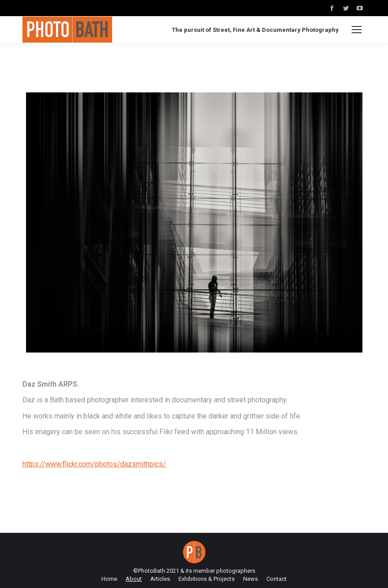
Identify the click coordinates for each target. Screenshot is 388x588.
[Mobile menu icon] (357, 30)
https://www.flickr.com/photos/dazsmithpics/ (94, 464)
